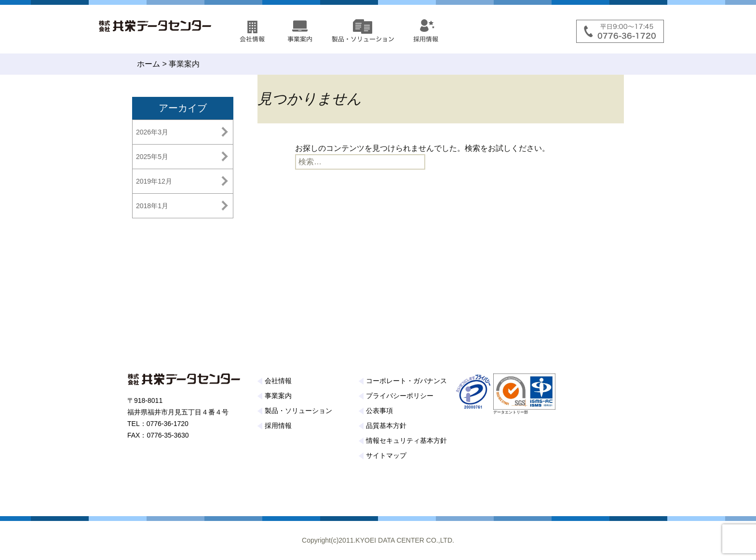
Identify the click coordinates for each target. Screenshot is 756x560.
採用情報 (278, 426)
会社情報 (278, 381)
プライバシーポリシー (400, 396)
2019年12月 (154, 181)
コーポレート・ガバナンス (406, 381)
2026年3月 (152, 132)
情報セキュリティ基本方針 (406, 440)
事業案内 (278, 396)
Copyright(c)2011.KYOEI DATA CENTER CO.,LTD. (378, 540)
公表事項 (379, 411)
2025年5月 (152, 157)
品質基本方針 (386, 426)
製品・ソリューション (298, 411)
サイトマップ (386, 455)
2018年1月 (152, 206)
